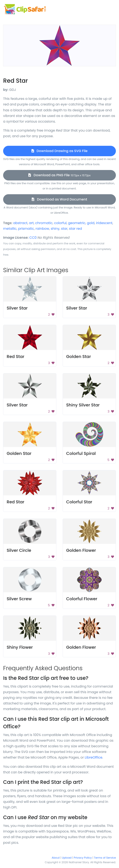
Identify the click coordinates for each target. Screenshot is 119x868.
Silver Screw (19, 599)
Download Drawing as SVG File (59, 151)
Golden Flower (81, 550)
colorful (60, 223)
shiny (55, 229)
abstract (20, 223)
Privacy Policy (83, 858)
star (64, 229)
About (56, 858)
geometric (77, 223)
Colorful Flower (82, 599)
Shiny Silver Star (83, 405)
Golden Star (78, 357)
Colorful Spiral (81, 453)
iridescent (104, 223)
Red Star (16, 357)
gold (91, 223)
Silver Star (17, 308)
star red (76, 229)
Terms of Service (105, 858)
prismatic (26, 229)
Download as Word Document (59, 199)
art (31, 223)
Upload (67, 858)
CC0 (33, 238)
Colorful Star (79, 502)
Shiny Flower (20, 647)
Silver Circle (19, 550)
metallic (10, 229)
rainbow (42, 229)
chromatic (44, 223)
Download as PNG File (59, 175)
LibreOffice (94, 757)
